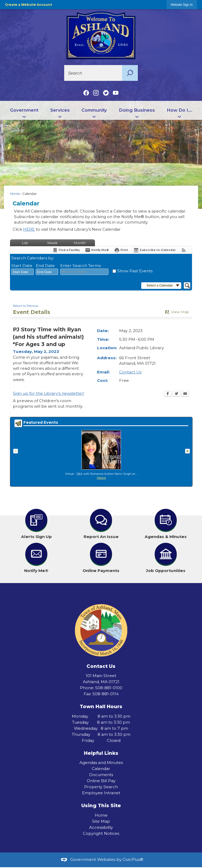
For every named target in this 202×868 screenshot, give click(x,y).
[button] (130, 73)
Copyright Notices (101, 833)
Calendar (101, 769)
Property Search (101, 787)
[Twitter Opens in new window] (176, 394)
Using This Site (101, 805)
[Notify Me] (97, 250)
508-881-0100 (109, 688)
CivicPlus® (133, 859)
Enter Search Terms (80, 266)
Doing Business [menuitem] (137, 110)
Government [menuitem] (24, 110)
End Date (45, 266)
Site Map (101, 821)
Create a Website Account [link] (29, 5)
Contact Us (130, 372)
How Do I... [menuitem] (179, 110)
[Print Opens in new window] (121, 250)
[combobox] (22, 272)
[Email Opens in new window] (185, 394)
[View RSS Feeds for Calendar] (184, 250)
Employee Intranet (101, 793)
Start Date (22, 266)
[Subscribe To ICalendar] (155, 250)
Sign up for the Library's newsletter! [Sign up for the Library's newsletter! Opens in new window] (49, 393)
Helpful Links (101, 753)
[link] (182, 5)
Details (101, 478)
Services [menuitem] (60, 110)
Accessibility (101, 827)
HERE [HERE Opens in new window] (29, 229)
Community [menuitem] (94, 110)
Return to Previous (26, 306)
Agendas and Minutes (101, 763)
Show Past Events (135, 271)
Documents (101, 775)
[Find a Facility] (66, 250)
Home (15, 194)
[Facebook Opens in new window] (168, 394)
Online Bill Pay (101, 781)
